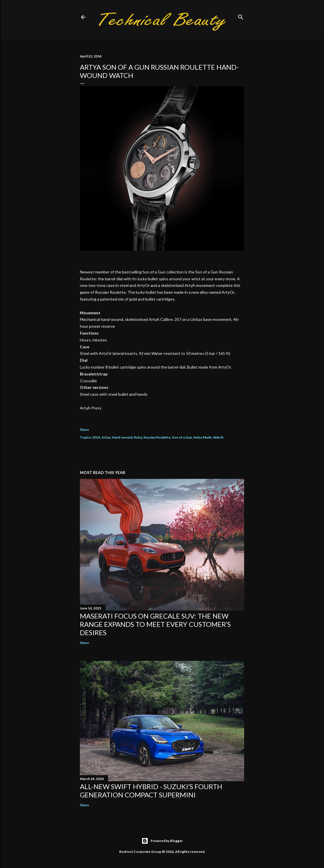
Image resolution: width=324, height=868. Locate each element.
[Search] (241, 16)
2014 (96, 437)
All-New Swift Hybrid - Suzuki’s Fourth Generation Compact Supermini (151, 791)
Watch (218, 437)
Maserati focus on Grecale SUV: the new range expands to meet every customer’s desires (155, 624)
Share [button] (84, 430)
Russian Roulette (157, 437)
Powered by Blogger (162, 841)
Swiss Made (202, 437)
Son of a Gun (182, 437)
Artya (106, 437)
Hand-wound (122, 437)
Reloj (138, 437)
